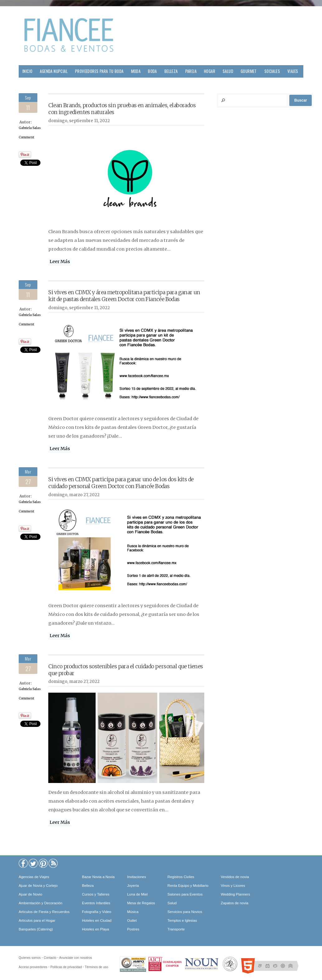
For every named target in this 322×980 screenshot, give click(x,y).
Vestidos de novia (235, 877)
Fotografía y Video (97, 912)
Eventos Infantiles (96, 903)
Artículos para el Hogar (37, 920)
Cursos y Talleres (96, 894)
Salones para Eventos (185, 894)
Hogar (210, 71)
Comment (26, 137)
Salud (228, 71)
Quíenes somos (30, 958)
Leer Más (60, 262)
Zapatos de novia (234, 903)
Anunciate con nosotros (76, 958)
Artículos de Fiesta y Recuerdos (44, 912)
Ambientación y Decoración (40, 903)
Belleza (171, 71)
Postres (133, 929)
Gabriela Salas (30, 128)
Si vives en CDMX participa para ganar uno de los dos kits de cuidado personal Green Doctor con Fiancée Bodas (121, 483)
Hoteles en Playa (95, 929)
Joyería (133, 886)
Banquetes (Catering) (36, 929)
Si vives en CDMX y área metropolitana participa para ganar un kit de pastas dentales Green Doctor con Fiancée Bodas (124, 296)
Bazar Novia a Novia (98, 877)
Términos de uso (96, 967)
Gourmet (249, 71)
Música (133, 912)
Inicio (27, 71)
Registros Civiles (181, 877)
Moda (136, 71)
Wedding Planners (235, 894)
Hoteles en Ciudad (97, 920)
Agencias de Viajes (34, 877)
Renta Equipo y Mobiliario (188, 886)
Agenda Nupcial (54, 71)
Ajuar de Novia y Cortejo (38, 886)
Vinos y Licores (233, 886)
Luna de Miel (137, 894)
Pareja (191, 71)
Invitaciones (137, 877)
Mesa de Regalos (141, 903)
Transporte (176, 929)
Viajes (293, 71)
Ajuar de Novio (31, 894)
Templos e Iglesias (182, 920)
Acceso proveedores (33, 967)
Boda (152, 71)
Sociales (272, 71)
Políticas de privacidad (66, 967)
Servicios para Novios (185, 912)
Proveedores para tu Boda (99, 71)
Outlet (132, 920)
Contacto (50, 958)
